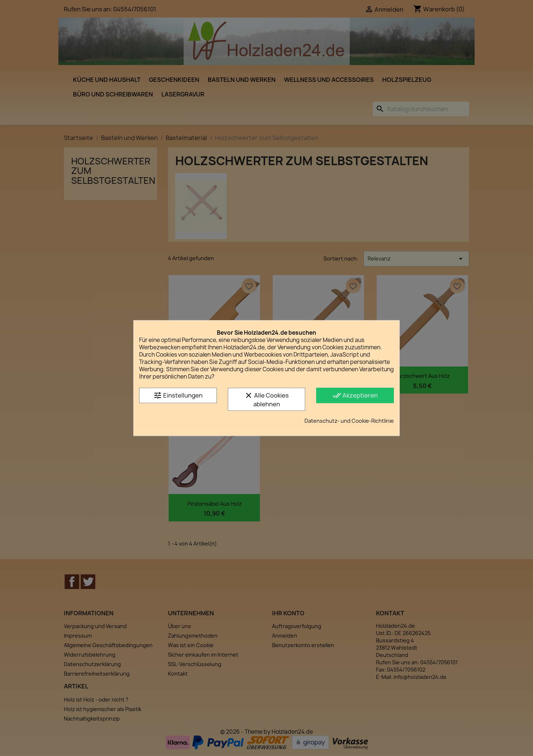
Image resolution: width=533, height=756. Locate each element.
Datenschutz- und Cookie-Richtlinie (349, 421)
